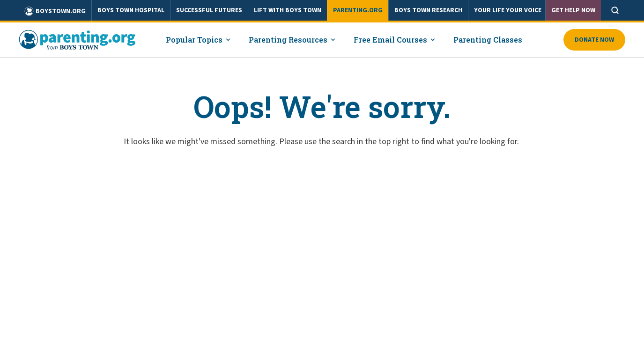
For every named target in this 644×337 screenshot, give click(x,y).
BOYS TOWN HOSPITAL (131, 10)
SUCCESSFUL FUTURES (209, 10)
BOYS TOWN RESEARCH (428, 10)
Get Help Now (573, 10)
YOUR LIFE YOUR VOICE (508, 10)
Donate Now (594, 40)
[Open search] (615, 10)
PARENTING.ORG (358, 10)
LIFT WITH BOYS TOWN (288, 10)
